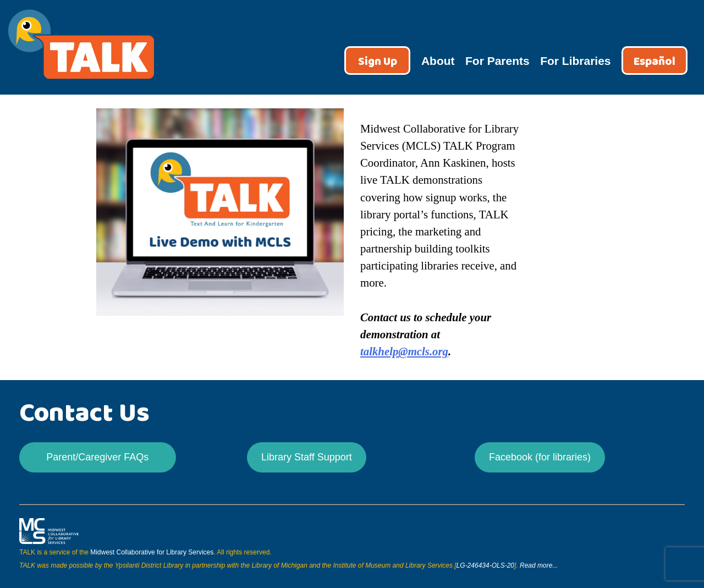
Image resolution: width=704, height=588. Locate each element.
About (438, 61)
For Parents (497, 61)
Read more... (539, 565)
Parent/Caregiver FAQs (97, 457)
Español (654, 62)
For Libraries (575, 61)
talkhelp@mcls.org (404, 351)
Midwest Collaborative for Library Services (152, 552)
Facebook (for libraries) (540, 457)
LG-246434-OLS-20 (485, 565)
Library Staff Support (307, 457)
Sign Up (378, 62)
